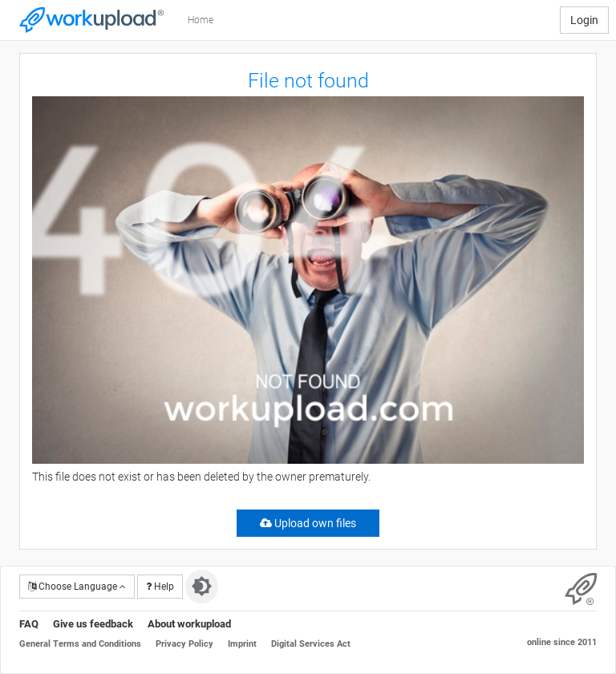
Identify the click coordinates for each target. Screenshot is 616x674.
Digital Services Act (311, 644)
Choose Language (77, 587)
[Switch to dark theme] (202, 587)
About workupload (189, 624)
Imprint (242, 644)
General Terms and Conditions (80, 644)
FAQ (29, 624)
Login (584, 20)
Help (160, 587)
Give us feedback (93, 624)
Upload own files (308, 523)
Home (201, 20)
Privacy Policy (184, 644)
